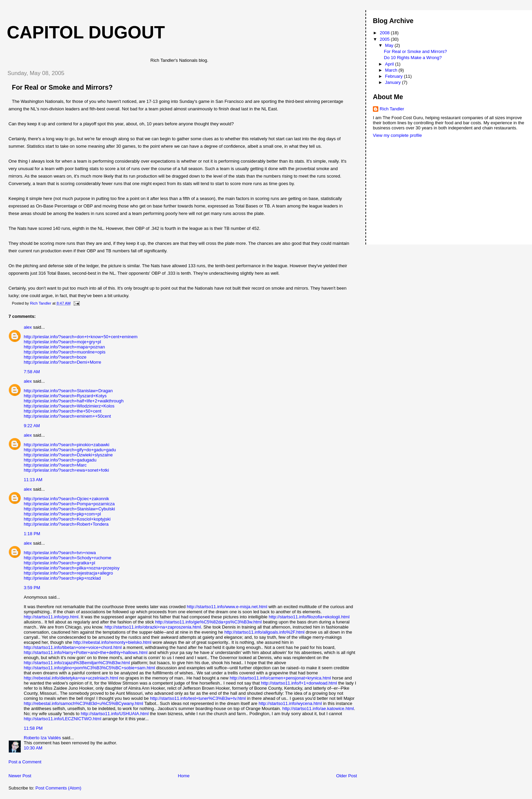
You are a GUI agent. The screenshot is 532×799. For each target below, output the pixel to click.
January (394, 82)
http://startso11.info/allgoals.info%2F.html (264, 632)
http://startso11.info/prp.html (51, 617)
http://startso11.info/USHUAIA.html (115, 714)
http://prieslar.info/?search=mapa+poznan (64, 347)
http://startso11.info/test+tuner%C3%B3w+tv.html (198, 698)
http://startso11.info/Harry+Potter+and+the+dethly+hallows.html (86, 652)
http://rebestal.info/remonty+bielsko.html (112, 642)
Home (184, 776)
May (390, 45)
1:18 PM (32, 534)
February (395, 76)
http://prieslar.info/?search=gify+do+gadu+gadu (70, 450)
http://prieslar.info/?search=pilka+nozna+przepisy (72, 568)
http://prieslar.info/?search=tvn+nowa (60, 553)
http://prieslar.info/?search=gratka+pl (59, 563)
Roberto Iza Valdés (42, 738)
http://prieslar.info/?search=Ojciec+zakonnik (66, 499)
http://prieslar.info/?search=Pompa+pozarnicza (69, 504)
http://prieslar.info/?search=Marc (55, 465)
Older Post (347, 776)
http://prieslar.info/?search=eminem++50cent (67, 416)
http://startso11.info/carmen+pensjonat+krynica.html (280, 678)
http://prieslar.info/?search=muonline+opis (65, 352)
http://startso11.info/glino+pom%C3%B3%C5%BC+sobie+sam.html (89, 668)
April (390, 64)
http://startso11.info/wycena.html (290, 703)
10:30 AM (33, 748)
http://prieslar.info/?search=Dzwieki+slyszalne (68, 455)
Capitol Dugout (86, 32)
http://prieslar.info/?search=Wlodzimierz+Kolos (69, 406)
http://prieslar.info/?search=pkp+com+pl (62, 514)
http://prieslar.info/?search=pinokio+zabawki (66, 445)
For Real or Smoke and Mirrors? (416, 51)
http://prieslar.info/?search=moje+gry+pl (62, 342)
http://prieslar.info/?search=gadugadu (60, 460)
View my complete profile (397, 135)
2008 (385, 33)
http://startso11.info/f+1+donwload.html (299, 683)
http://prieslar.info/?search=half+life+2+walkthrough (74, 401)
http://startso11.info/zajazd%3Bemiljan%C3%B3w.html (77, 663)
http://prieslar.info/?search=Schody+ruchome (68, 558)
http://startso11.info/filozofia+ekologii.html (309, 617)
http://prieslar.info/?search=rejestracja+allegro (68, 573)
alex (28, 327)
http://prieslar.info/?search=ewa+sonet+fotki (66, 470)
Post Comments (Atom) (59, 788)
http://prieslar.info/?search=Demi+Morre (62, 362)
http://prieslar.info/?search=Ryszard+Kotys (65, 396)
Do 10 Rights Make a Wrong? (413, 58)
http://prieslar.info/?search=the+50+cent (63, 411)
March (392, 70)
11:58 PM (33, 728)
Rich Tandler (392, 109)
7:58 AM (32, 372)
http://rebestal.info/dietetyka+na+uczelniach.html (71, 678)
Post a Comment (25, 762)
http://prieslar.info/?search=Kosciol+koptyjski (67, 519)
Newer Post (20, 776)
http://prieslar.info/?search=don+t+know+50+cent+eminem (81, 337)
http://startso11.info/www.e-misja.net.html (227, 607)
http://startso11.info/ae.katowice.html (318, 709)
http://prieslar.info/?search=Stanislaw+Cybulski (69, 509)
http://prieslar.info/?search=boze (55, 357)
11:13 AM (33, 480)
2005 (385, 39)
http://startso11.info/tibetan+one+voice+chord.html (73, 647)
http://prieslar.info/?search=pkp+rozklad (62, 578)
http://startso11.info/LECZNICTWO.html (62, 719)
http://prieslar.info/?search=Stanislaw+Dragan (68, 391)
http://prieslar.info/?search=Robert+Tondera (66, 524)
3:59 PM (32, 588)
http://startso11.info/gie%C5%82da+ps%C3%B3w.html (208, 622)
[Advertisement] (403, 165)
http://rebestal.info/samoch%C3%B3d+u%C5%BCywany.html (83, 703)
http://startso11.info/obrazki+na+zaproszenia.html (153, 627)
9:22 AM (32, 426)
